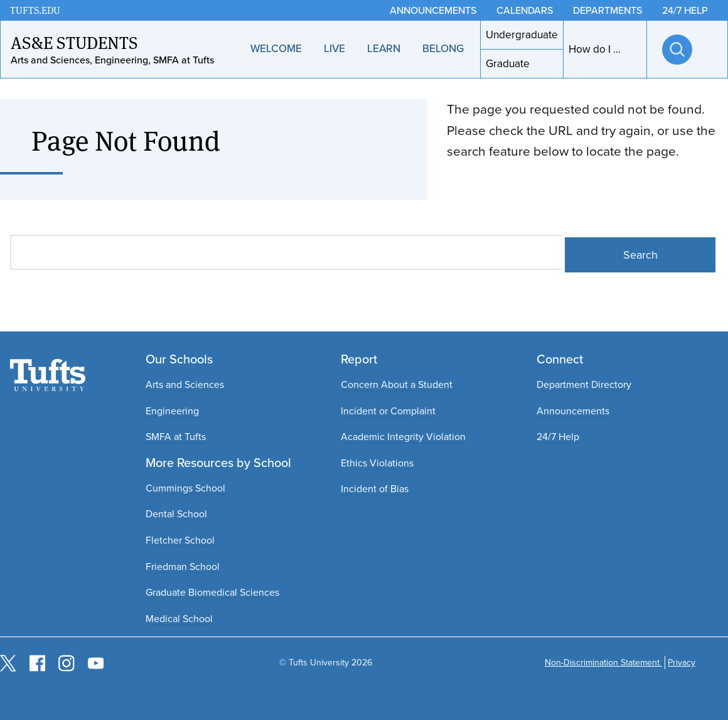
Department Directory (584, 384)
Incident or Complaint (388, 411)
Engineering (172, 411)
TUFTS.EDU (35, 10)
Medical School (179, 619)
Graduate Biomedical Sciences (212, 592)
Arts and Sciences (185, 384)
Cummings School (185, 488)
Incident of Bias (375, 489)
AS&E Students (74, 42)
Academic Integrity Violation (403, 437)
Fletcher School (180, 540)
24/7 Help (558, 437)
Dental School (176, 514)
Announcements (573, 411)
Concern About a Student (397, 384)
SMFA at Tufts (176, 437)
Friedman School (183, 567)
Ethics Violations (377, 463)
